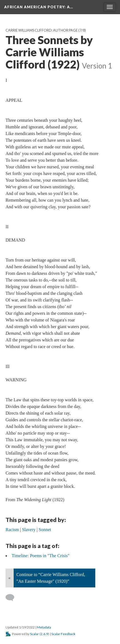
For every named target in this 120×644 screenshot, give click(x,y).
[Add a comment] (12, 598)
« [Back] (9, 578)
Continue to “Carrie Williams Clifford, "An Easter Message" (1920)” (51, 578)
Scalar (34, 634)
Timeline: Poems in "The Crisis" (41, 556)
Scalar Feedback (63, 634)
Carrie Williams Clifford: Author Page (42, 30)
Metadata (44, 627)
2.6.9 (44, 634)
